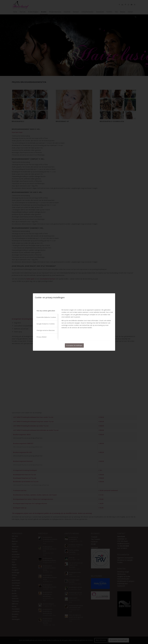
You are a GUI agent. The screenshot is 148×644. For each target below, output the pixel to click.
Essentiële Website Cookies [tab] (46, 317)
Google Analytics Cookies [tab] (46, 324)
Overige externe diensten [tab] (46, 330)
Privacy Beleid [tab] (41, 337)
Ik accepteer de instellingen (74, 345)
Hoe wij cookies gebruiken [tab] (46, 311)
